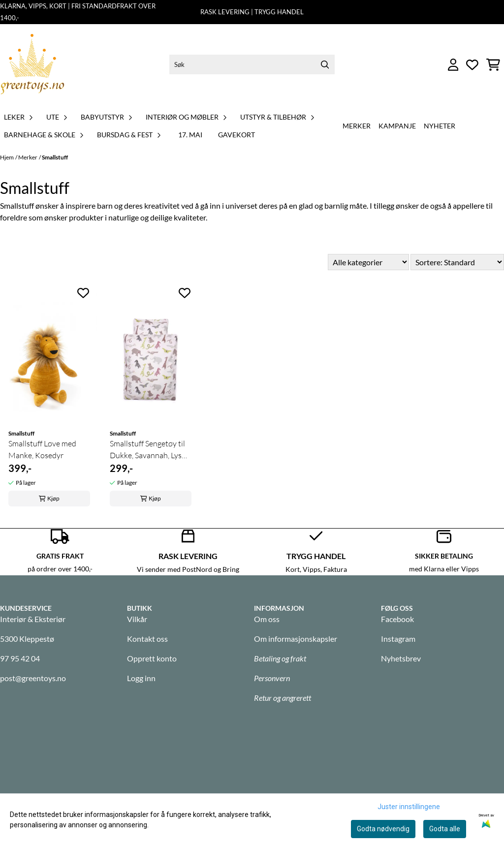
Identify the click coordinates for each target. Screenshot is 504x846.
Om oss (267, 619)
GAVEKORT (236, 135)
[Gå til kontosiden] (453, 65)
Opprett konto (152, 658)
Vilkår (137, 619)
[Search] (325, 64)
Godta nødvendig (383, 829)
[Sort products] (457, 262)
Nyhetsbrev (401, 658)
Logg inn (141, 678)
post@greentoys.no (33, 678)
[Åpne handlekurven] (493, 65)
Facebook (397, 619)
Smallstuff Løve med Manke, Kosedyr (42, 449)
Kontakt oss (147, 639)
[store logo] (32, 65)
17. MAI (190, 135)
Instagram (398, 639)
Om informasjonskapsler (296, 639)
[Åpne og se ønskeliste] (472, 65)
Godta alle (445, 829)
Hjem (7, 157)
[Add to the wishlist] (83, 293)
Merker (357, 126)
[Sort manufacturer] (368, 262)
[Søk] (252, 64)
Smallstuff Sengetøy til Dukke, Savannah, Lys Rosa (147, 450)
